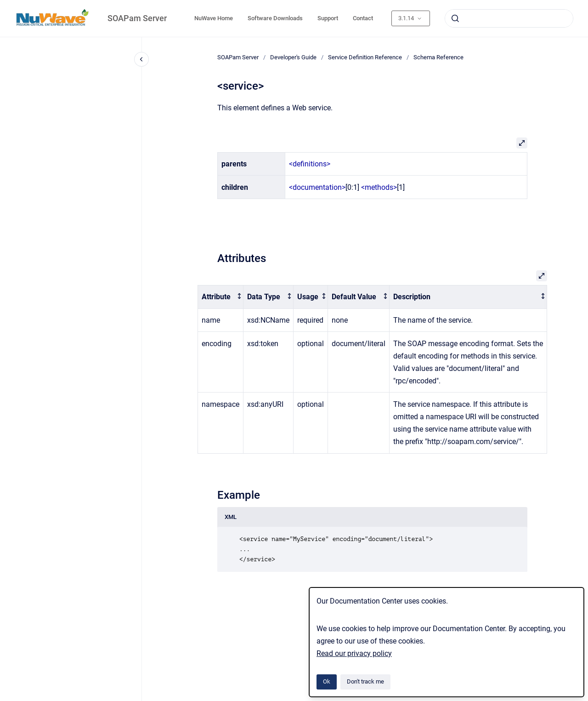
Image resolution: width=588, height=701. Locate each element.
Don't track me (365, 681)
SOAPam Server (137, 18)
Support (328, 18)
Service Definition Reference (365, 57)
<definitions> (310, 164)
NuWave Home (214, 18)
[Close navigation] (141, 59)
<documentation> (317, 187)
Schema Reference (438, 57)
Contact (363, 18)
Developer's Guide (293, 57)
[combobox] (509, 18)
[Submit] (455, 18)
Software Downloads (275, 18)
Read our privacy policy (354, 653)
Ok (327, 681)
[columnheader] (221, 297)
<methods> (379, 187)
